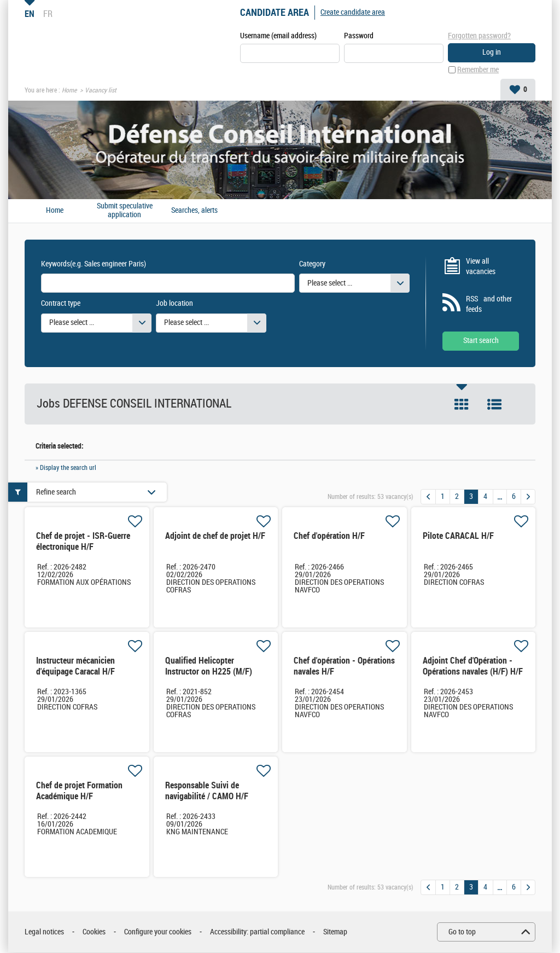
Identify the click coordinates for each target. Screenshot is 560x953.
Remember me (478, 70)
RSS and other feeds (489, 305)
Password (359, 36)
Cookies (94, 932)
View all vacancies (481, 267)
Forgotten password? (479, 36)
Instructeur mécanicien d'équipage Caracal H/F (75, 667)
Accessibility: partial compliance (257, 932)
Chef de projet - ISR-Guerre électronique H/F (83, 542)
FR (48, 14)
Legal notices (44, 932)
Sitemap (335, 932)
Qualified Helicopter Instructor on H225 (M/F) (209, 667)
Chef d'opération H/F (329, 536)
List (494, 405)
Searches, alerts (194, 211)
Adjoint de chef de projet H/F (215, 536)
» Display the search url (66, 468)
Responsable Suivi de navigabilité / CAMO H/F (207, 791)
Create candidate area (353, 12)
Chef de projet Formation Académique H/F (79, 791)
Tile (462, 405)
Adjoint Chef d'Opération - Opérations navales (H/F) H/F (473, 667)
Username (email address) (278, 36)
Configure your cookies (158, 932)
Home (69, 91)
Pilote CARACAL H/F (458, 536)
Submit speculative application (125, 211)
